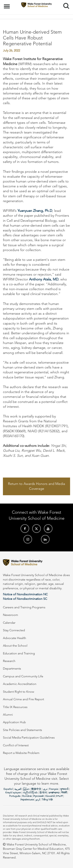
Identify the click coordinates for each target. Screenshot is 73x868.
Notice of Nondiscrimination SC (25, 599)
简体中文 (36, 789)
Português (15, 796)
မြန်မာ (26, 789)
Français (54, 789)
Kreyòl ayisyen (13, 792)
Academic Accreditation (20, 684)
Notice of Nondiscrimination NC (25, 594)
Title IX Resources (15, 707)
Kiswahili (50, 796)
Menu (7, 4)
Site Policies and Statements (22, 730)
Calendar (9, 623)
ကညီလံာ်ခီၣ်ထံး (30, 792)
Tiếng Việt (47, 799)
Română (27, 796)
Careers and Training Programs (24, 607)
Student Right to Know (18, 692)
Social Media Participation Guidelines (29, 737)
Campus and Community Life (23, 676)
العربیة (18, 789)
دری (45, 789)
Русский (38, 796)
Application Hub (14, 722)
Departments (12, 668)
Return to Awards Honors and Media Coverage (36, 486)
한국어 (43, 792)
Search (65, 4)
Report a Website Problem (21, 753)
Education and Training (19, 653)
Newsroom (11, 615)
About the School (15, 646)
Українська (27, 799)
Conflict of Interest (16, 745)
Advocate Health (15, 638)
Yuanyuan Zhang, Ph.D (35, 211)
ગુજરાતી (64, 789)
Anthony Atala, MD (44, 279)
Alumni (8, 715)
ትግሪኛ (59, 796)
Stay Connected (14, 630)
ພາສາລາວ (54, 792)
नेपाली (64, 792)
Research (9, 661)
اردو (38, 799)
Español (8, 789)
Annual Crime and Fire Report (23, 699)
